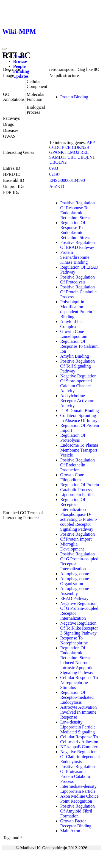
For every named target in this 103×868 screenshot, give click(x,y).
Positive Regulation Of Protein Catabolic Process (78, 292)
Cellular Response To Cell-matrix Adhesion (79, 739)
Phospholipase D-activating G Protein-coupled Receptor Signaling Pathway (79, 522)
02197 (55, 174)
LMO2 (73, 152)
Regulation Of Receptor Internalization (73, 504)
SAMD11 (58, 157)
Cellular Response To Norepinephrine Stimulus (79, 682)
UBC (72, 157)
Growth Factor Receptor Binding (76, 823)
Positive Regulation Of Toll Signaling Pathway (77, 366)
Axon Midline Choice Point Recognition (79, 799)
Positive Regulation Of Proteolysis (77, 279)
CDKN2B (81, 147)
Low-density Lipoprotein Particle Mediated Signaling (78, 727)
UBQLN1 (86, 157)
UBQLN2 (58, 162)
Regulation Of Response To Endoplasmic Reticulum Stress (75, 230)
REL (84, 152)
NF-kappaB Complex (79, 747)
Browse (20, 61)
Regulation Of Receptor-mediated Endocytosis (77, 697)
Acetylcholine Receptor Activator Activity (77, 401)
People (19, 66)
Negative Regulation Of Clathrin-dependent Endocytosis (80, 757)
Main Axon (70, 831)
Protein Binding (74, 97)
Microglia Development (72, 546)
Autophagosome (75, 574)
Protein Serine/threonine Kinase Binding (75, 257)
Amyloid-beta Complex (72, 324)
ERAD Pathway (74, 598)
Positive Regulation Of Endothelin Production (77, 465)
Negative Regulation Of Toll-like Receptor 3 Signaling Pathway (79, 628)
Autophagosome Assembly (75, 591)
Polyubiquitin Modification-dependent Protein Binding (76, 309)
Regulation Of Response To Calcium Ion (79, 346)
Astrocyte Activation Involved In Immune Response (78, 712)
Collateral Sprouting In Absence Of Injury (79, 418)
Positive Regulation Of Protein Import (77, 537)
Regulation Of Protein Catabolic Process (80, 487)
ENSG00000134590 (67, 180)
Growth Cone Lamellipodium (74, 334)
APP (91, 142)
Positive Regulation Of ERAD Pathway (77, 245)
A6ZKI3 (57, 186)
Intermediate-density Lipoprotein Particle (78, 789)
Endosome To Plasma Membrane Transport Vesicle (79, 450)
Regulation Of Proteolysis (73, 438)
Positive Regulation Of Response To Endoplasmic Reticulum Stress (77, 210)
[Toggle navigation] (4, 49)
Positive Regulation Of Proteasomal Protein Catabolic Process (77, 774)
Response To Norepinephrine (74, 640)
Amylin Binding (74, 356)
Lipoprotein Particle (78, 495)
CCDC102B (60, 147)
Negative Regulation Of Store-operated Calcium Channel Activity (78, 383)
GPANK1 (58, 152)
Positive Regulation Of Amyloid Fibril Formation (77, 811)
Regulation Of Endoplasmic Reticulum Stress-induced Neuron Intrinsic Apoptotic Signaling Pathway (77, 660)
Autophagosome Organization (75, 581)
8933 (54, 168)
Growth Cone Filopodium (72, 477)
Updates (21, 76)
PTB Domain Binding (79, 411)
